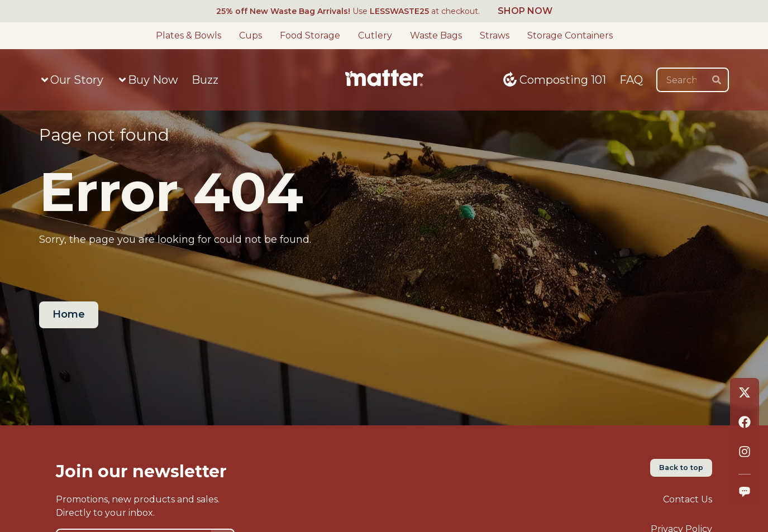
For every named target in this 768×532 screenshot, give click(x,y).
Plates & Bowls (189, 35)
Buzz (205, 80)
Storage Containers (570, 35)
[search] (717, 80)
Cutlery (375, 35)
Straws (495, 35)
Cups (251, 35)
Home (69, 314)
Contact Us (688, 499)
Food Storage (310, 35)
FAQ (631, 80)
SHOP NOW (525, 11)
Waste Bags (436, 35)
